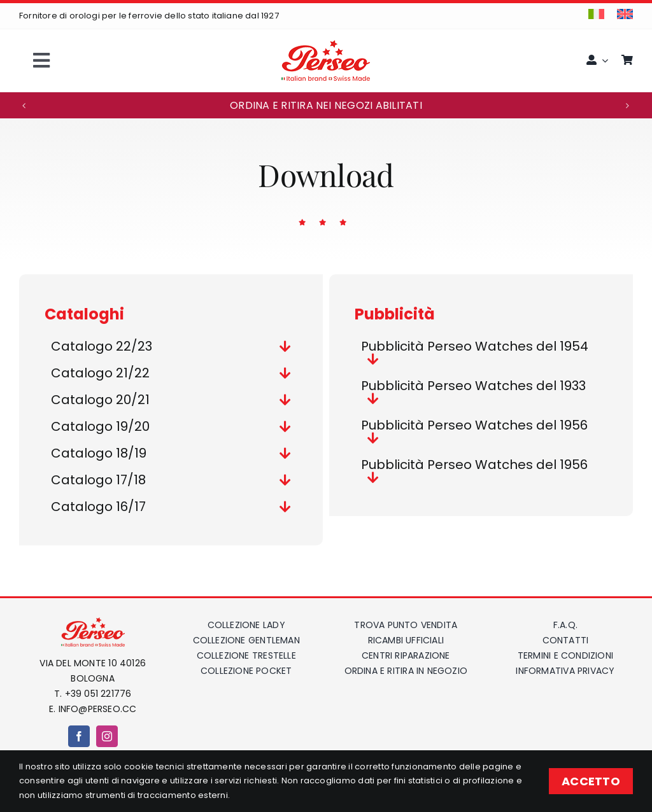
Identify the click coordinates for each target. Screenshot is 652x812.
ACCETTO (591, 781)
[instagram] (107, 736)
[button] (24, 106)
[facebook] (79, 736)
